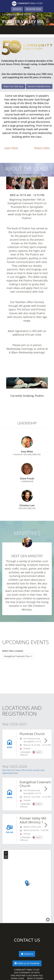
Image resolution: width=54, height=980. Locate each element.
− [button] (6, 857)
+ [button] (6, 853)
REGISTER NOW (34, 9)
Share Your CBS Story (13, 86)
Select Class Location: (13, 651)
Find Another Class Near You (27, 975)
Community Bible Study (27, 970)
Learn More (11, 148)
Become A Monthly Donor (39, 86)
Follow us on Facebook (27, 963)
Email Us (27, 954)
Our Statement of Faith (27, 973)
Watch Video (42, 148)
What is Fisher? (35, 978)
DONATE (17, 9)
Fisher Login (17, 978)
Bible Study (27, 3)
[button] (18, 656)
